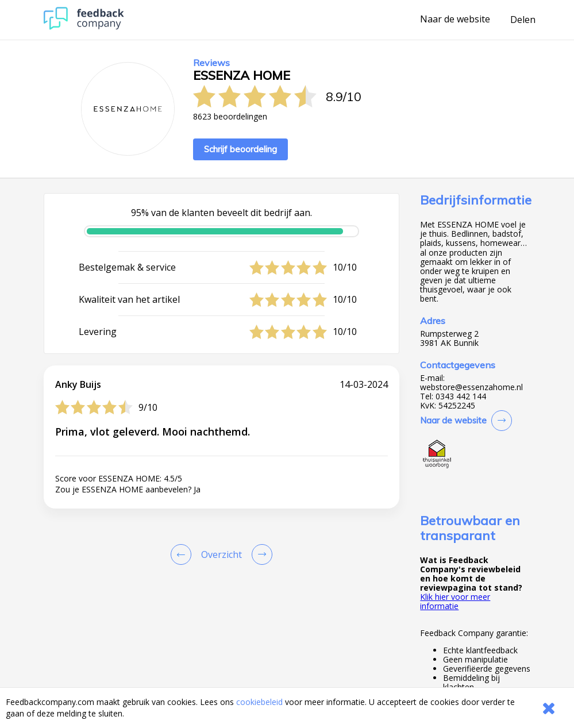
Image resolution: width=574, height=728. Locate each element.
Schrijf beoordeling (240, 149)
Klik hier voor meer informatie (455, 601)
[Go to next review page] (260, 554)
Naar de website (455, 20)
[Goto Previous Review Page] (183, 554)
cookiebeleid (259, 702)
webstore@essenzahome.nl (471, 387)
